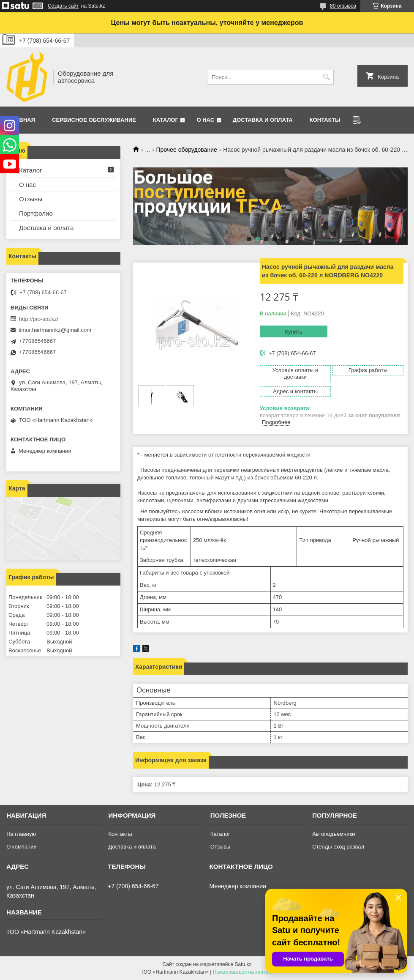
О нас (205, 120)
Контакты (325, 120)
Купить (293, 332)
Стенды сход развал (338, 847)
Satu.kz (243, 964)
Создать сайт (63, 6)
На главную (21, 834)
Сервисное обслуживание (94, 120)
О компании (22, 847)
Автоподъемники (334, 834)
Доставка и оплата (263, 120)
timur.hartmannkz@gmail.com (55, 330)
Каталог (166, 120)
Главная (22, 120)
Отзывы (31, 199)
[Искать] (326, 77)
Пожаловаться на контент (243, 972)
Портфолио (36, 213)
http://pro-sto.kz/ (39, 319)
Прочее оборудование (187, 150)
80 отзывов (343, 6)
